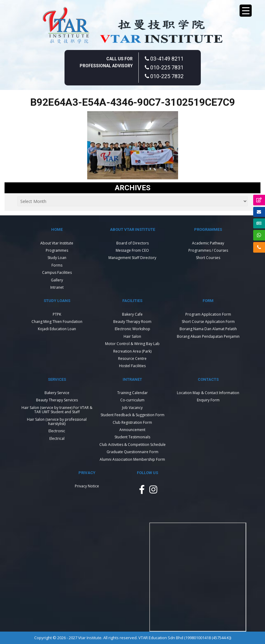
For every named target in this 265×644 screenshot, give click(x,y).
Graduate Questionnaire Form (132, 452)
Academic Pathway (208, 243)
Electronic (57, 431)
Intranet (57, 287)
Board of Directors (132, 243)
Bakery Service (57, 393)
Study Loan (57, 258)
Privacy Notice (87, 486)
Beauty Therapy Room (132, 322)
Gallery (57, 280)
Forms (57, 265)
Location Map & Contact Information (208, 393)
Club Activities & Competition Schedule (132, 445)
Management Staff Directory (132, 258)
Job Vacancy (132, 408)
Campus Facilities (57, 272)
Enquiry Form (208, 400)
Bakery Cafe (132, 314)
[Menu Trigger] (246, 11)
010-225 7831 (164, 67)
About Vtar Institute (57, 243)
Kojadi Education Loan (57, 329)
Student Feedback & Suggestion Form (132, 415)
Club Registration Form (132, 422)
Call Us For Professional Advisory (106, 62)
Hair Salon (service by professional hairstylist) (57, 422)
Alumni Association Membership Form (132, 459)
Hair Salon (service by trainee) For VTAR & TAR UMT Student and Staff (57, 410)
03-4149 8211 (164, 59)
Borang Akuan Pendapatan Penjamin (208, 336)
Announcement (132, 430)
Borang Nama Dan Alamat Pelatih (208, 329)
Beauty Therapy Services (57, 400)
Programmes (57, 250)
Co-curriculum (132, 400)
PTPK (57, 314)
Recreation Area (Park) (132, 351)
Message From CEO (132, 250)
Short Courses (208, 258)
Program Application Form (208, 314)
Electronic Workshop (132, 329)
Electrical (57, 438)
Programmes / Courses (208, 250)
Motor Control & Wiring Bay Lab (132, 344)
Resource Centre (132, 359)
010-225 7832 (164, 76)
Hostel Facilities (132, 366)
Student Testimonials (132, 437)
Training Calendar (132, 393)
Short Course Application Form (208, 322)
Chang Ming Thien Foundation (57, 322)
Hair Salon (132, 336)
